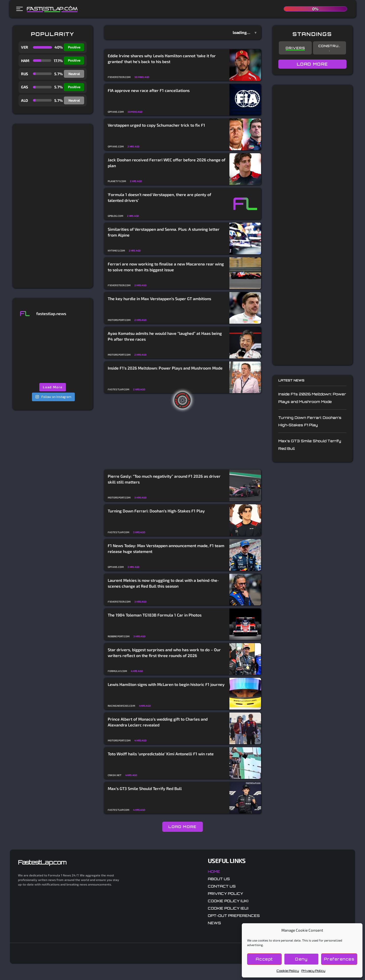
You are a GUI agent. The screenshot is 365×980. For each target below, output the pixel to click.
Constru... (329, 48)
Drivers (295, 48)
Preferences (339, 959)
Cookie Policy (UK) (228, 901)
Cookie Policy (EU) (228, 908)
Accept (264, 959)
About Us (219, 879)
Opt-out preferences (234, 916)
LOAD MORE (182, 827)
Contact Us (222, 886)
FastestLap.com (42, 862)
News (214, 923)
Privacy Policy (313, 971)
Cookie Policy (288, 971)
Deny (301, 959)
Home (214, 871)
